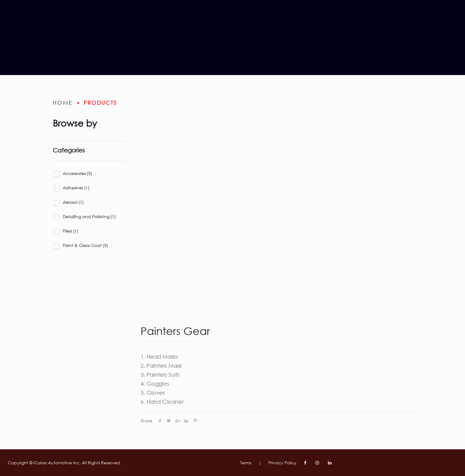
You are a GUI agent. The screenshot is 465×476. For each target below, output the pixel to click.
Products (100, 103)
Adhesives (76, 188)
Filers (70, 231)
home (63, 103)
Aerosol (73, 202)
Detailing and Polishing (89, 217)
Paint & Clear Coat (85, 245)
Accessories (77, 173)
